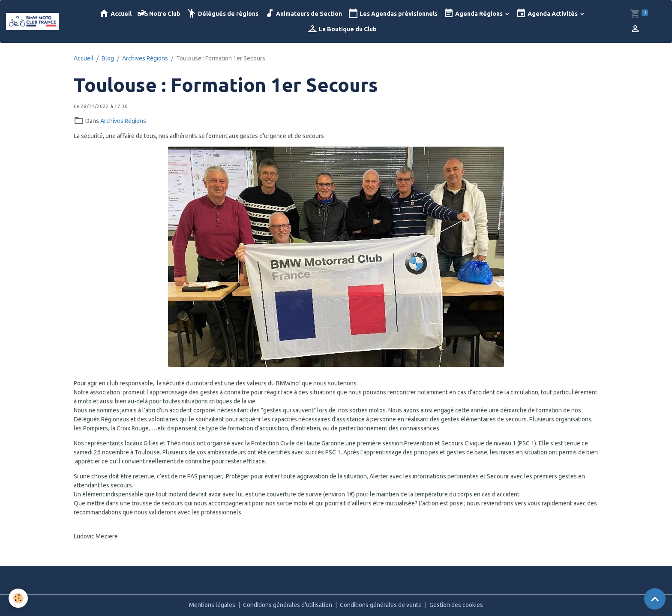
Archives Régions (145, 58)
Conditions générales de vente (381, 605)
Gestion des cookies (456, 605)
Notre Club (159, 14)
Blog (108, 58)
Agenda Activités (547, 14)
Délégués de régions (222, 14)
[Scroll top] (655, 599)
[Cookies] (18, 598)
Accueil (115, 14)
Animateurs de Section (303, 14)
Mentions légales (212, 605)
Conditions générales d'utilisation (288, 605)
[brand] (33, 21)
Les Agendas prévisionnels (393, 14)
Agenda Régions (474, 14)
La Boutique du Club (342, 29)
